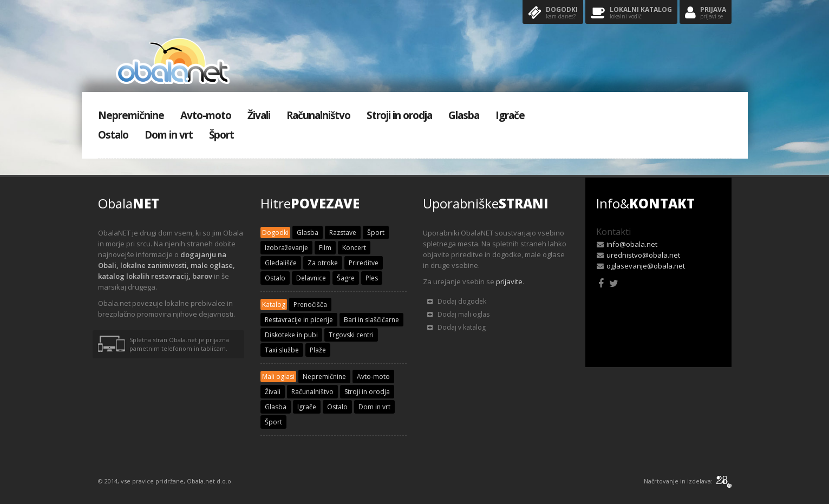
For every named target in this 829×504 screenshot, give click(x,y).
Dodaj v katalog (456, 327)
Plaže (318, 350)
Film (325, 248)
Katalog (274, 305)
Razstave (343, 233)
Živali (259, 115)
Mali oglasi (278, 377)
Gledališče (281, 263)
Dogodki (553, 13)
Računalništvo (318, 115)
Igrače (510, 115)
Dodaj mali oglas (458, 314)
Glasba (464, 115)
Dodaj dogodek (457, 301)
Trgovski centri (351, 335)
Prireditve (364, 263)
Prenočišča (310, 305)
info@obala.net (632, 244)
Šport (221, 135)
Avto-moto (206, 115)
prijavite (509, 282)
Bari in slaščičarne (371, 320)
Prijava (706, 13)
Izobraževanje (286, 248)
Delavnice (311, 278)
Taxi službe (282, 350)
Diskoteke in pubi (291, 335)
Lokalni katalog (631, 13)
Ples (372, 278)
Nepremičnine (131, 115)
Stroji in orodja (399, 115)
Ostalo (113, 135)
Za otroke (323, 263)
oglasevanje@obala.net (646, 266)
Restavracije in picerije (299, 320)
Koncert (354, 248)
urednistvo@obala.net (643, 255)
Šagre (346, 278)
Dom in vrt (169, 135)
